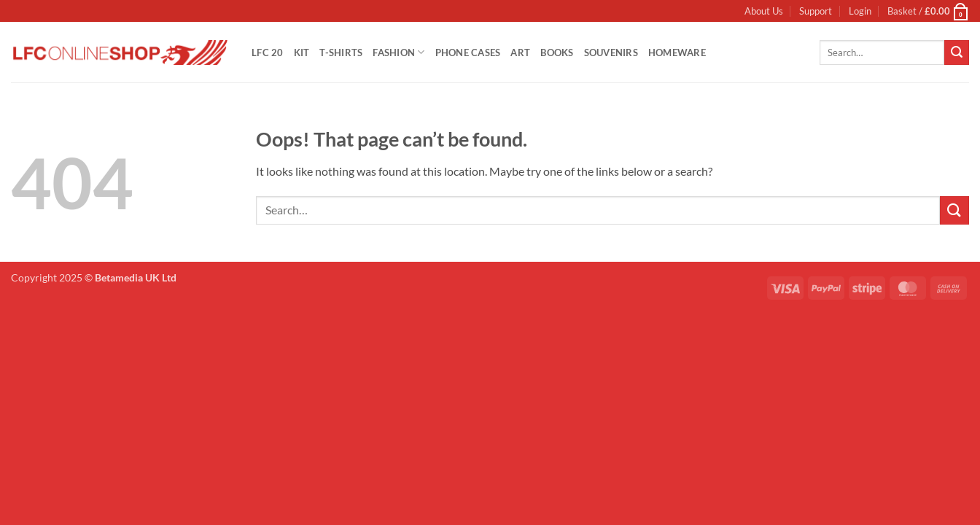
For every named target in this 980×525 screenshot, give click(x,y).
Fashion (398, 52)
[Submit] (957, 52)
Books (557, 52)
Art (520, 52)
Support (816, 11)
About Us (764, 11)
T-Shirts (341, 52)
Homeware (677, 52)
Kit (302, 52)
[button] (860, 11)
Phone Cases (468, 52)
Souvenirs (611, 52)
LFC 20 (268, 52)
